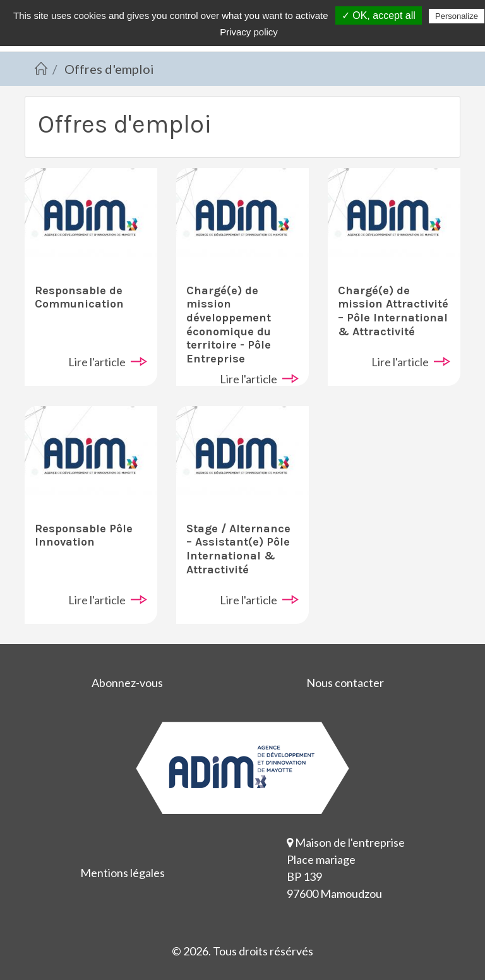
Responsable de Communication (79, 297)
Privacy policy (249, 32)
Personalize (457, 16)
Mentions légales (123, 873)
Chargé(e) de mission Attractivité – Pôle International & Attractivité (393, 311)
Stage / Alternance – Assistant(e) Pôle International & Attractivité (238, 549)
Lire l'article (97, 362)
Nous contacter (345, 683)
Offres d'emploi (109, 69)
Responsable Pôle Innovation (84, 535)
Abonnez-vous (127, 683)
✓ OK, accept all (379, 15)
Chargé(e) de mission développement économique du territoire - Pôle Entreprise (229, 325)
